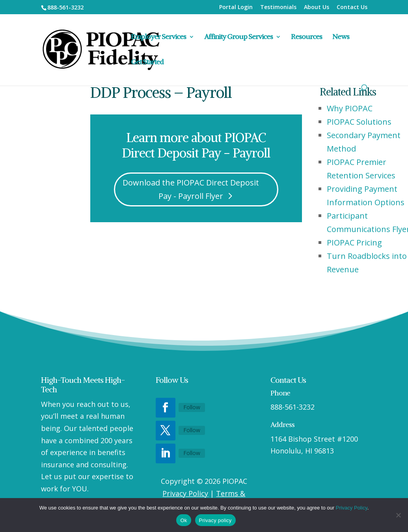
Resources (306, 37)
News (341, 37)
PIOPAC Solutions (359, 122)
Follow (192, 407)
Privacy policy (215, 520)
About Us (317, 7)
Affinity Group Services (238, 37)
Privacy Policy (185, 493)
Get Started (147, 63)
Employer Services (158, 37)
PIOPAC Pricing (354, 243)
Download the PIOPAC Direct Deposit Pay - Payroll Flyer (191, 189)
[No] (398, 515)
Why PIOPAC (350, 108)
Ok (184, 520)
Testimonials (278, 7)
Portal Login (236, 7)
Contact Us (352, 7)
